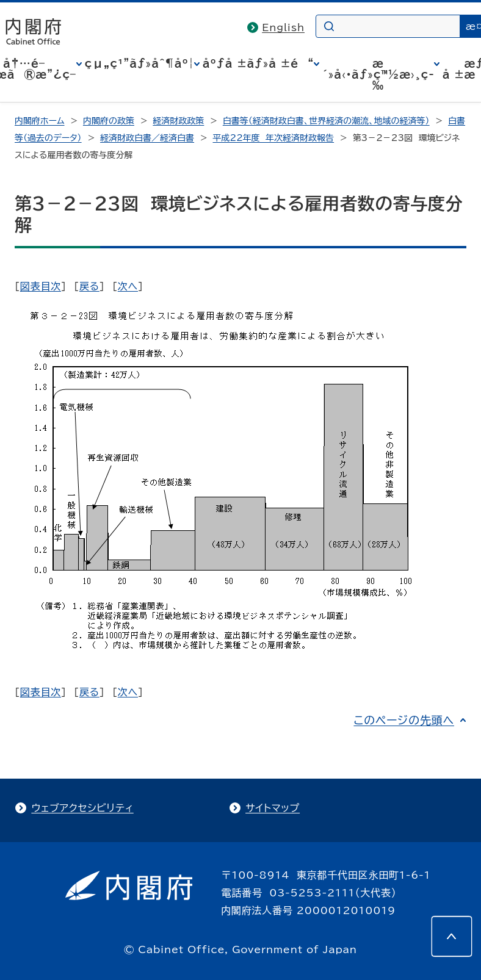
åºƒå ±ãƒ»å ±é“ (258, 63)
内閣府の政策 (109, 121)
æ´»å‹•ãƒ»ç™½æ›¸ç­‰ (378, 74)
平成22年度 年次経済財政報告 (274, 138)
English (283, 27)
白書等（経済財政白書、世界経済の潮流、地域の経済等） (326, 121)
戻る (89, 286)
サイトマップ (273, 808)
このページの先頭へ (404, 720)
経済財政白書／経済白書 (147, 138)
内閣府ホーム (39, 121)
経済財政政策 (178, 121)
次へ (128, 286)
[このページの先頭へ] (452, 936)
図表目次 (41, 286)
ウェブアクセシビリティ (82, 808)
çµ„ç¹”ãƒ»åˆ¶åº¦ (139, 63)
